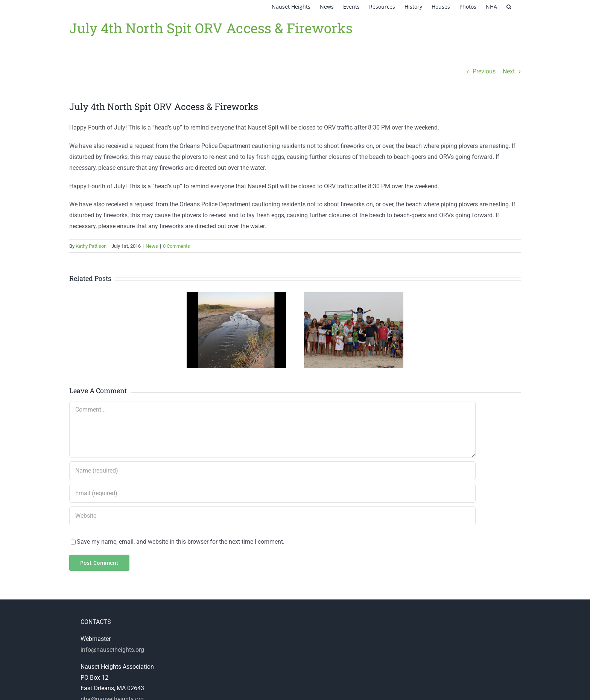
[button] (509, 7)
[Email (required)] (272, 493)
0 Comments (176, 246)
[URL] (272, 516)
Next (509, 71)
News (152, 246)
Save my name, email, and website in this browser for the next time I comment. (181, 542)
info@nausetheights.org (112, 650)
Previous (484, 71)
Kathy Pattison (91, 246)
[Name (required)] (272, 471)
